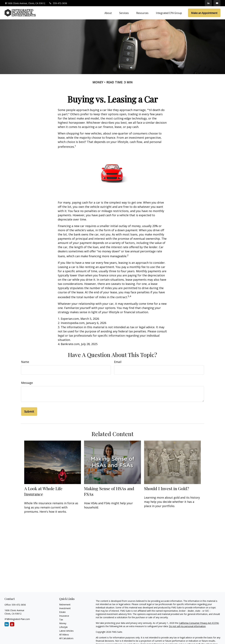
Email (118, 362)
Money (63, 623)
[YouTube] (217, 3)
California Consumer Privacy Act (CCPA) (199, 623)
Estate (62, 612)
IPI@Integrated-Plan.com (17, 619)
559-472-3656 (58, 3)
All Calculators (66, 638)
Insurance (64, 616)
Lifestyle (63, 627)
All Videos (64, 635)
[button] (108, 13)
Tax (61, 620)
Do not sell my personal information (187, 626)
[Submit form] (29, 412)
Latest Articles (66, 631)
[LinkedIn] (208, 3)
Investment (65, 608)
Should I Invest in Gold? (167, 488)
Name (25, 362)
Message (27, 383)
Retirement (65, 605)
